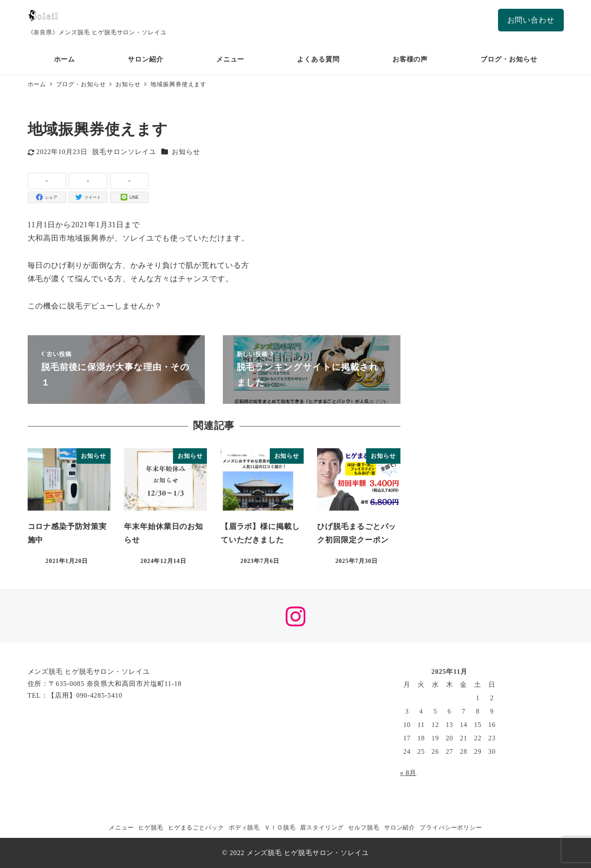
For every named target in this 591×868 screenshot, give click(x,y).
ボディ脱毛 (244, 827)
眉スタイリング (322, 827)
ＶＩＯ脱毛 (280, 827)
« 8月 (408, 773)
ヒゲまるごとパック (196, 827)
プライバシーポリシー (451, 827)
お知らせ (186, 152)
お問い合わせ (531, 20)
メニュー (121, 827)
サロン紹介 (400, 827)
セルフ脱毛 (364, 827)
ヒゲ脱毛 (151, 827)
